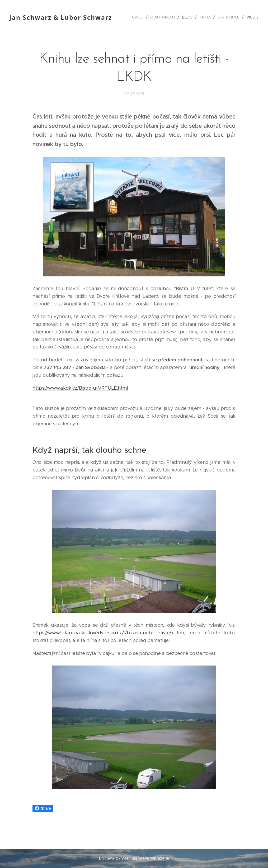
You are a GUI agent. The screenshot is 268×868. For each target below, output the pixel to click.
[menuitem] (140, 17)
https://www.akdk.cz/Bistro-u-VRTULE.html (80, 388)
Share (43, 808)
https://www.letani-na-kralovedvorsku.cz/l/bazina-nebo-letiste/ (102, 633)
